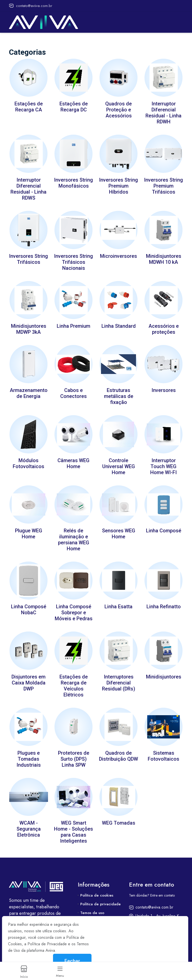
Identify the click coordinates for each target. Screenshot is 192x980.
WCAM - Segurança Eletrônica (29, 822)
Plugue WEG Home (29, 529)
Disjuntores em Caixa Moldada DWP (28, 677)
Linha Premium (73, 324)
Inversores (164, 387)
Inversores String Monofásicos (73, 182)
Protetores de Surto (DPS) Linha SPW (74, 752)
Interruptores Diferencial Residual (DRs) (119, 677)
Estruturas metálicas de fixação (119, 393)
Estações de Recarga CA (29, 106)
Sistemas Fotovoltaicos (163, 749)
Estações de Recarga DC (74, 106)
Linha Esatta (118, 601)
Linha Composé (164, 526)
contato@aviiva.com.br (31, 6)
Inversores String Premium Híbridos (118, 185)
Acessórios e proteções (164, 327)
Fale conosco (92, 914)
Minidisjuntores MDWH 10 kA (164, 257)
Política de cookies (97, 888)
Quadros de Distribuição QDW (118, 749)
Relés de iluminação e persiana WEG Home (74, 535)
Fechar (72, 961)
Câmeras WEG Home (73, 459)
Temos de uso (92, 905)
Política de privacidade (100, 897)
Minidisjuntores (164, 671)
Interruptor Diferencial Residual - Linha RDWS (28, 188)
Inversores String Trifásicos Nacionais (73, 260)
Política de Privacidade (47, 944)
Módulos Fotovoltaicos (28, 459)
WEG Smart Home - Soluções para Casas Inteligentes (73, 825)
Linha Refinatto (164, 601)
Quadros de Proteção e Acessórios (118, 109)
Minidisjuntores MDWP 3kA (29, 327)
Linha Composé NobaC (29, 604)
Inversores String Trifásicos (28, 257)
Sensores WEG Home (119, 529)
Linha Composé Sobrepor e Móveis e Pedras (74, 607)
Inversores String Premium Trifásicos (163, 185)
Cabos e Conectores (73, 390)
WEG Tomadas (119, 816)
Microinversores (118, 254)
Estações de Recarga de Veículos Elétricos (74, 680)
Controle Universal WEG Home (119, 462)
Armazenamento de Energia (29, 390)
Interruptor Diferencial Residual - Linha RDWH (163, 112)
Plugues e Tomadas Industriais (29, 752)
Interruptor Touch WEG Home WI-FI (163, 462)
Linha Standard (119, 324)
